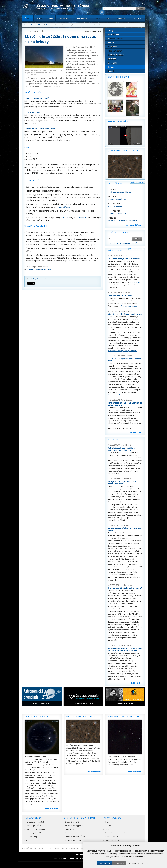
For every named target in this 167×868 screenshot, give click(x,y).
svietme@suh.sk (64, 207)
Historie (111, 71)
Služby (98, 18)
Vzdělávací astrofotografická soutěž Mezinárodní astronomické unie (125, 649)
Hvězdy (111, 43)
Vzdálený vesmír (115, 51)
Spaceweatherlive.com (117, 395)
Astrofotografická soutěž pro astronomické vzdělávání (122, 449)
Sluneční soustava (116, 38)
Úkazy (111, 30)
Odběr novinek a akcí (118, 232)
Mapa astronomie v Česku (76, 836)
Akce (51, 18)
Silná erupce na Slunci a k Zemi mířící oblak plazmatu (125, 404)
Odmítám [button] (120, 863)
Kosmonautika (114, 34)
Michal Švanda (126, 645)
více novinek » (136, 432)
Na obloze (64, 18)
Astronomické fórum (73, 840)
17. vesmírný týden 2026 (36, 717)
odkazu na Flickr (136, 282)
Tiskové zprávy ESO (34, 833)
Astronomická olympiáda (36, 829)
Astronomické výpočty (74, 826)
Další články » (137, 683)
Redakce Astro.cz (127, 479)
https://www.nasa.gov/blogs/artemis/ (122, 351)
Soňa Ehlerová (126, 293)
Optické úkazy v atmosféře (115, 833)
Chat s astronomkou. (129, 306)
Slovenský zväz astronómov (39, 269)
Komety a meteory (112, 840)
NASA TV (29, 840)
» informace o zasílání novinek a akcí (122, 243)
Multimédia (113, 59)
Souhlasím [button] (104, 863)
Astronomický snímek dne (121, 121)
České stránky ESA (33, 836)
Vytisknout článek (95, 31)
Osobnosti (112, 63)
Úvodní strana (30, 25)
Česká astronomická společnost (41, 848)
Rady (108, 18)
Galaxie (108, 826)
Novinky (40, 18)
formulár (64, 217)
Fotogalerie (82, 18)
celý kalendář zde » (134, 225)
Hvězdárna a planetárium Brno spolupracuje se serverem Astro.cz (81, 848)
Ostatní (49, 25)
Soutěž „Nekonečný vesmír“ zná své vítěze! (124, 529)
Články (28, 18)
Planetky (108, 829)
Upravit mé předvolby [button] (140, 863)
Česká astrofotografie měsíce (123, 151)
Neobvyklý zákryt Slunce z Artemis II (125, 259)
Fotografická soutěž (39, 279)
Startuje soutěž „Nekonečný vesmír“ (125, 588)
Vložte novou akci (137, 182)
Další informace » (52, 808)
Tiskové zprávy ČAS (34, 826)
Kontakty (138, 18)
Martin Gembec (126, 256)
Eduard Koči (42, 31)
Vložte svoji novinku (137, 249)
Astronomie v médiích (74, 833)
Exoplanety (113, 47)
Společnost (121, 18)
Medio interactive (70, 858)
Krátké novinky (115, 250)
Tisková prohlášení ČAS (35, 822)
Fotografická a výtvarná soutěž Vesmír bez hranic (122, 483)
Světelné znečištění (116, 55)
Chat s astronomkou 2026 (120, 296)
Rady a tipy (70, 829)
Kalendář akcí (115, 184)
